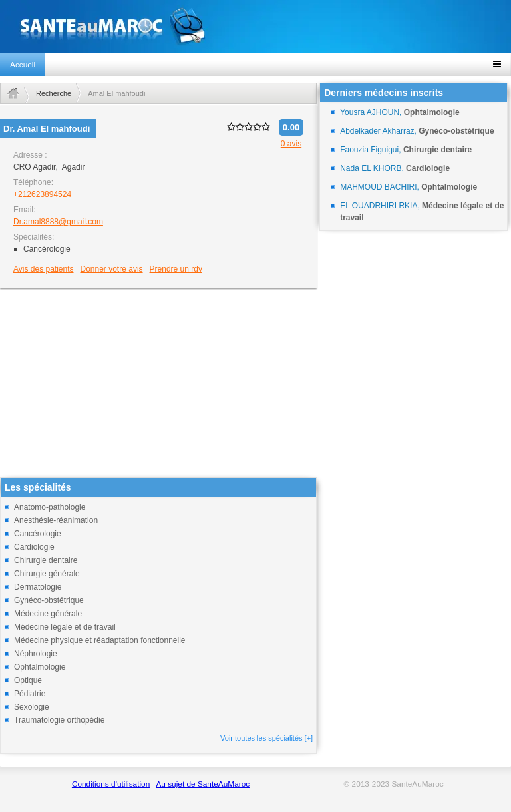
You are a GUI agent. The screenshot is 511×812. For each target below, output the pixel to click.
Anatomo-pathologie (50, 507)
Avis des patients (44, 269)
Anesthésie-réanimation (56, 520)
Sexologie (32, 707)
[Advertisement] (158, 384)
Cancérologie (38, 534)
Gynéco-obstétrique (49, 600)
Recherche (54, 93)
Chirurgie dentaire (46, 560)
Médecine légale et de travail (65, 627)
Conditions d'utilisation (111, 784)
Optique (28, 680)
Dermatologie (38, 587)
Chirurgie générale (47, 574)
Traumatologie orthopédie (59, 720)
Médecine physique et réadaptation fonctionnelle (100, 640)
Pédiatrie (30, 694)
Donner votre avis (112, 269)
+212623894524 (42, 194)
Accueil (23, 65)
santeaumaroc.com (255, 26)
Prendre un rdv (176, 269)
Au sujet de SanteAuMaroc (203, 784)
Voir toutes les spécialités (266, 738)
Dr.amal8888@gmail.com (58, 222)
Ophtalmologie (40, 667)
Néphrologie (36, 654)
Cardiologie (34, 547)
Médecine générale (48, 614)
